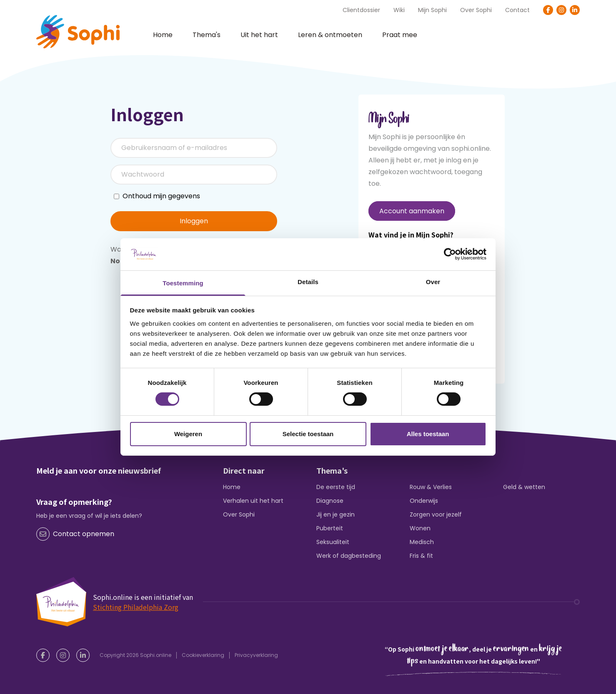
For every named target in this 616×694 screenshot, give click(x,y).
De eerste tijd (336, 487)
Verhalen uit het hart (253, 501)
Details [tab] (308, 282)
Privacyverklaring (256, 655)
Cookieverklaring (203, 655)
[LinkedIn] (575, 10)
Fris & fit (421, 556)
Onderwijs (424, 501)
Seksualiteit (333, 542)
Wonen (420, 528)
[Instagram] (561, 10)
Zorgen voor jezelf (436, 514)
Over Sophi (476, 10)
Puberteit (330, 528)
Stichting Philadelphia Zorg (136, 607)
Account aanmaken (412, 211)
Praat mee (400, 35)
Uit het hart (259, 35)
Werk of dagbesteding (349, 556)
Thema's (207, 35)
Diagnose (330, 501)
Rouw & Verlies (431, 487)
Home (163, 35)
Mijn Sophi (432, 10)
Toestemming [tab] (183, 283)
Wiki (399, 10)
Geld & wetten (524, 487)
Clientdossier (361, 10)
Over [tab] (433, 282)
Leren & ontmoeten (330, 35)
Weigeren (188, 434)
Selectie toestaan (308, 434)
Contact (517, 10)
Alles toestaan (428, 434)
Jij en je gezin (336, 514)
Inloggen (194, 221)
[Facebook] (548, 10)
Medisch (422, 542)
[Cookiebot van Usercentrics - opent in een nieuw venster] (450, 254)
